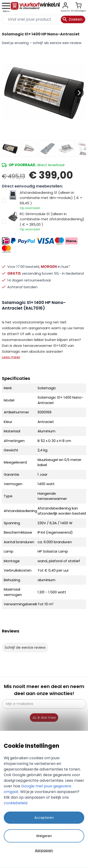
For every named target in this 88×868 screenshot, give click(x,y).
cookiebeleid (15, 803)
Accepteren (44, 818)
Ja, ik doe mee (44, 718)
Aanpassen (44, 850)
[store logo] (35, 7)
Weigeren (44, 836)
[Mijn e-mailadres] (44, 704)
